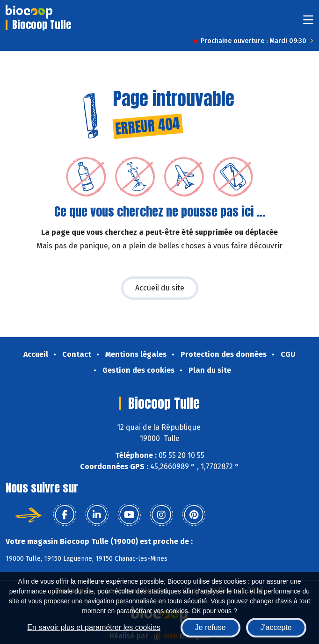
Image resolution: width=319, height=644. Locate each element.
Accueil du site (160, 288)
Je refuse (210, 627)
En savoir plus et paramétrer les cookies (94, 627)
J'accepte (276, 627)
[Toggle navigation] (308, 23)
